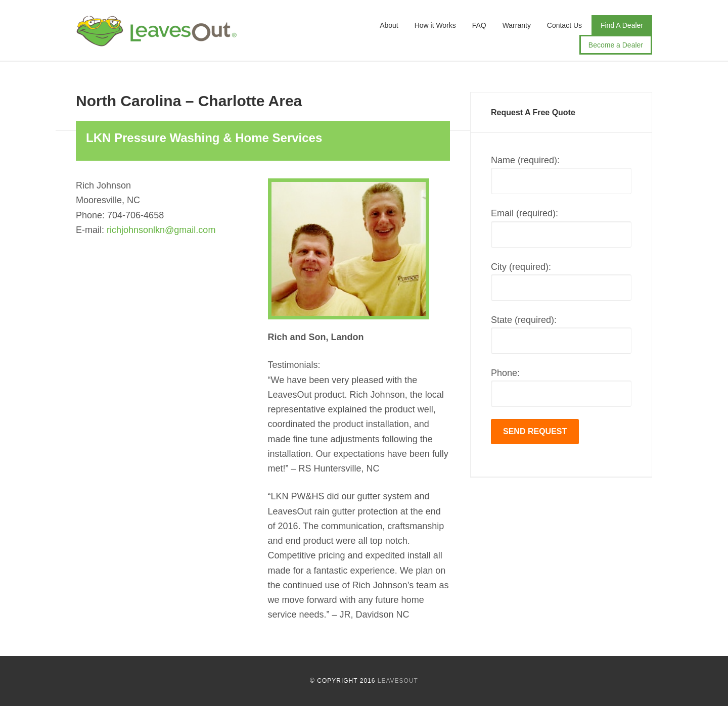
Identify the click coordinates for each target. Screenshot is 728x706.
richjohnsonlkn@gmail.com (161, 230)
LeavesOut (157, 35)
